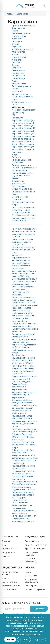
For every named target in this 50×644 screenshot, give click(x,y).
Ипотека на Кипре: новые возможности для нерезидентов (24, 395)
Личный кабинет (20, 83)
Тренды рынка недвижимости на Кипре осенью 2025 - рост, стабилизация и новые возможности (23, 474)
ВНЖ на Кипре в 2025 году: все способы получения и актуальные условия (25, 281)
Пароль (15, 89)
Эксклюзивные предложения (32, 554)
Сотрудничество (20, 197)
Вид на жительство (21, 176)
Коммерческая (19, 36)
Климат (15, 178)
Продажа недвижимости (24, 25)
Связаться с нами (10, 549)
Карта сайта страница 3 (23, 134)
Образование (18, 181)
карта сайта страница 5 (23, 139)
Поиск (15, 105)
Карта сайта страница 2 (23, 131)
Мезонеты (17, 39)
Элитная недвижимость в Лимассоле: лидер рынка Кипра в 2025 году (24, 273)
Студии (15, 44)
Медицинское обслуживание (32, 581)
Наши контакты (19, 220)
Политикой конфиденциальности (25, 634)
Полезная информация (35, 590)
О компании (17, 162)
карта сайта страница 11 (23, 123)
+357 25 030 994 (45, 6)
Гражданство (18, 118)
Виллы (15, 31)
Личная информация (21, 86)
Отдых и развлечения (22, 189)
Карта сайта (22, 14)
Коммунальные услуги (22, 173)
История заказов (20, 94)
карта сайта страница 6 (23, 141)
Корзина (16, 99)
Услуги (15, 155)
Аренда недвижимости (23, 49)
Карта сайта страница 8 (23, 147)
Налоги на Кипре (20, 170)
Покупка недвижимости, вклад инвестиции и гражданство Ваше (23, 210)
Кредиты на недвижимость (25, 168)
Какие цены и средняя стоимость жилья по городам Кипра (22, 242)
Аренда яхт (17, 199)
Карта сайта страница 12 (24, 126)
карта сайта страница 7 (23, 144)
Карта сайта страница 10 (24, 120)
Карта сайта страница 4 (23, 136)
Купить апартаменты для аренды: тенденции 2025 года (24, 250)
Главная (10, 14)
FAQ (14, 115)
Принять (10, 639)
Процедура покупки (21, 165)
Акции (15, 81)
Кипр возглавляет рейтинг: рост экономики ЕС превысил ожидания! (25, 379)
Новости (6, 556)
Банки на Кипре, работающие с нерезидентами (19, 387)
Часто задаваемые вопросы (10, 573)
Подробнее (39, 639)
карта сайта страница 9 (23, 149)
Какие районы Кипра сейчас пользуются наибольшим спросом (22, 310)
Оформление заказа (21, 102)
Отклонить (24, 639)
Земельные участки (21, 33)
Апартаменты (18, 28)
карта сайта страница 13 (23, 128)
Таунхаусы (17, 47)
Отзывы (5, 578)
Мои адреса (18, 91)
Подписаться (39, 609)
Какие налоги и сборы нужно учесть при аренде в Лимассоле (25, 329)
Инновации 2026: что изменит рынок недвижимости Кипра (22, 413)
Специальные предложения (31, 560)
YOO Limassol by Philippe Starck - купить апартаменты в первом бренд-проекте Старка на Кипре (24, 442)
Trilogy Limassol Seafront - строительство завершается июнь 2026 (24, 453)
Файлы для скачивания (23, 97)
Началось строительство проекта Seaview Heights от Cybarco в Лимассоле (25, 432)
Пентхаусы (17, 41)
